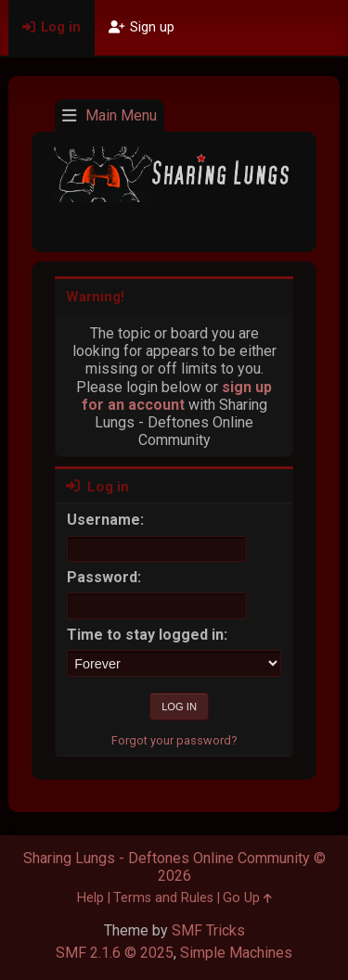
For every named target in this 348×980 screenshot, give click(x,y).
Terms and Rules (163, 898)
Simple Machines (236, 953)
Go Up (247, 898)
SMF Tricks (208, 930)
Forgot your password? (174, 740)
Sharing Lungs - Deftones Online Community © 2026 (174, 867)
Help (90, 898)
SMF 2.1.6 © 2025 (115, 953)
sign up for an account (177, 396)
